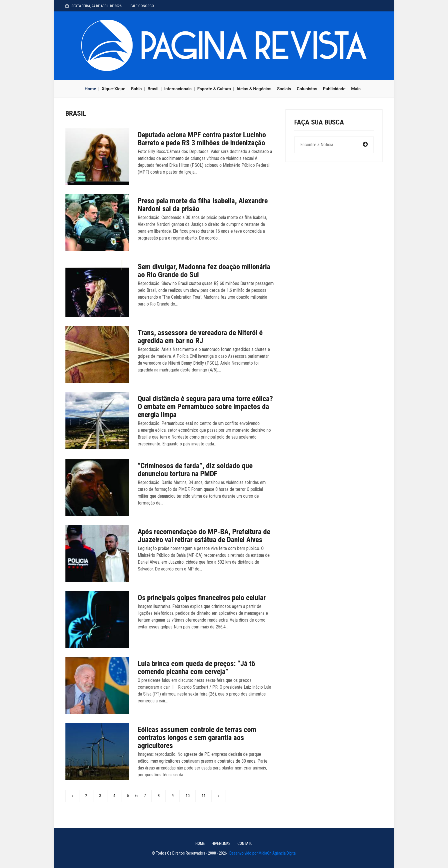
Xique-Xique (113, 89)
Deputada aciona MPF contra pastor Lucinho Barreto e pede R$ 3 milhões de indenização (202, 139)
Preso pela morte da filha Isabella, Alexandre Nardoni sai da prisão (203, 205)
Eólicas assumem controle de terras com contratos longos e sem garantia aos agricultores (197, 738)
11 (204, 796)
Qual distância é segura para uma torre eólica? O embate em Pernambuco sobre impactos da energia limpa (205, 407)
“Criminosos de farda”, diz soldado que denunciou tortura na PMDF (195, 470)
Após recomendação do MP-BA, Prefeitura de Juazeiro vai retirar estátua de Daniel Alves (204, 536)
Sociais (284, 89)
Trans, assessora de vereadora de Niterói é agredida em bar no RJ (200, 337)
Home (90, 89)
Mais (356, 89)
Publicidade (334, 89)
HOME (200, 843)
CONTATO (245, 843)
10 (188, 796)
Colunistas (307, 89)
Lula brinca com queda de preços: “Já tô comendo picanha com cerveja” (196, 668)
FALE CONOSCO (142, 6)
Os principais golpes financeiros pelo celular (202, 598)
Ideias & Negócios (254, 89)
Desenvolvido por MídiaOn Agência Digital (263, 853)
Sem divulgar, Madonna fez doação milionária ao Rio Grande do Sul (204, 271)
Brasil (153, 89)
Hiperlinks (221, 843)
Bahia (136, 89)
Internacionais (178, 89)
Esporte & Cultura (214, 89)
